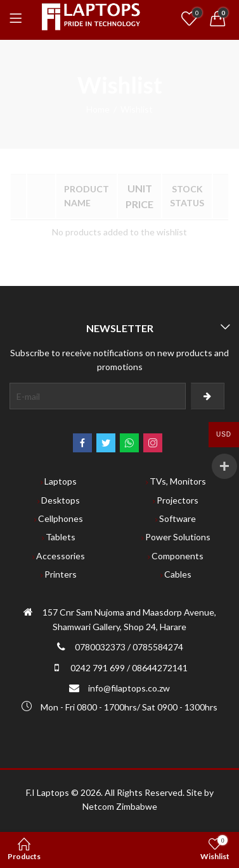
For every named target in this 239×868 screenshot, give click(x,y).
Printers (61, 574)
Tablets (61, 537)
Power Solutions (178, 537)
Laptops (61, 481)
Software (178, 518)
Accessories (61, 556)
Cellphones (61, 518)
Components (178, 556)
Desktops (61, 500)
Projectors (178, 500)
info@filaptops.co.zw (129, 688)
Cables (178, 574)
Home (98, 109)
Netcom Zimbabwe (120, 806)
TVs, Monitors (178, 481)
